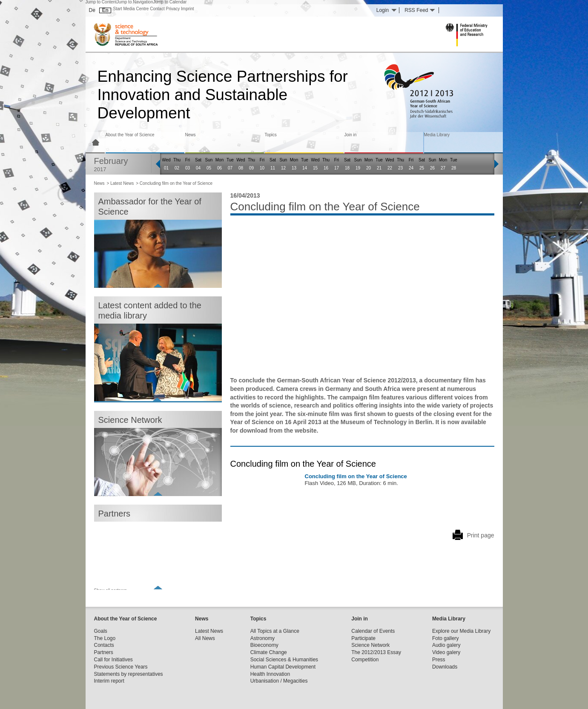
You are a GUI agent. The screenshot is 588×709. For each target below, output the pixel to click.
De (92, 10)
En (105, 10)
